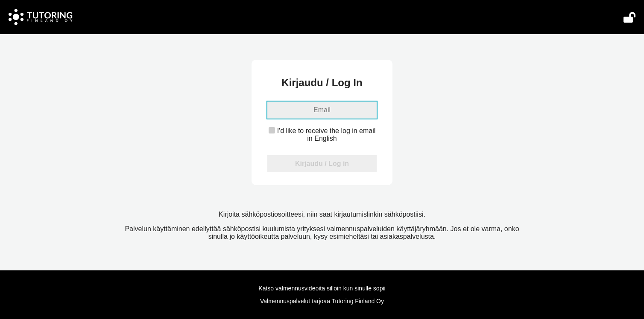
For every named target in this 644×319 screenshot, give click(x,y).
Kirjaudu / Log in (322, 164)
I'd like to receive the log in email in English (322, 135)
